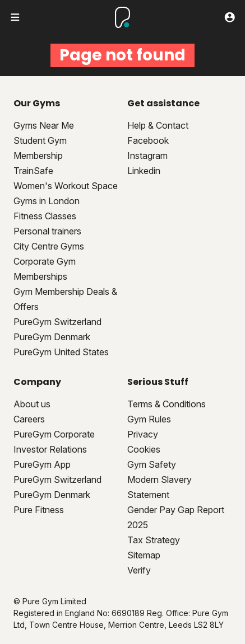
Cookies (144, 449)
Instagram (147, 156)
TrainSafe (33, 171)
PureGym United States (61, 352)
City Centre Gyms (49, 246)
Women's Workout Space (66, 186)
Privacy (143, 434)
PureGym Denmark (52, 337)
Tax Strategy (154, 540)
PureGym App (42, 464)
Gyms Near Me (44, 125)
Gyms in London (47, 201)
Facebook (148, 140)
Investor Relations (50, 449)
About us (32, 404)
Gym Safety (152, 464)
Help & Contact (158, 125)
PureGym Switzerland (57, 322)
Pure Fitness (39, 510)
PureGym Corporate (54, 434)
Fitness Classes (45, 216)
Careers (29, 419)
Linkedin (144, 171)
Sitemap (144, 555)
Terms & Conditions (167, 404)
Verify (139, 570)
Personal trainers (47, 231)
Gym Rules (149, 419)
